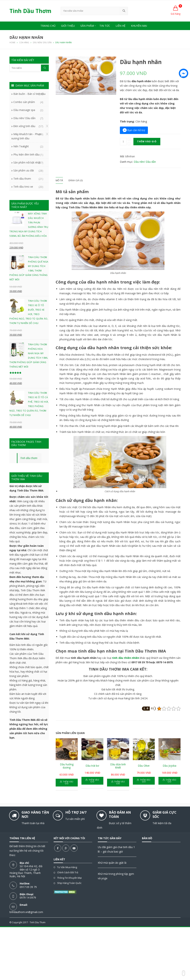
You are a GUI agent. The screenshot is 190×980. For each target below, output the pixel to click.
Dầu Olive (144, 766)
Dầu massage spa (24, 110)
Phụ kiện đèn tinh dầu (26, 154)
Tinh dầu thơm (22, 179)
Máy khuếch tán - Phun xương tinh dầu (26, 136)
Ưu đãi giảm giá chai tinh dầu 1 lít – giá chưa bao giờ (116, 849)
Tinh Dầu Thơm (38, 922)
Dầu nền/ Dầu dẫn (145, 162)
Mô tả (59, 180)
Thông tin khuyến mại (69, 878)
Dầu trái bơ (92, 766)
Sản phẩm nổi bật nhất (27, 162)
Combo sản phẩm (24, 102)
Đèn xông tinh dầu (24, 126)
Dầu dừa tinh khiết (118, 766)
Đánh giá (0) (76, 180)
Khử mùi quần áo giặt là (112, 863)
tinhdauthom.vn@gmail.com (26, 912)
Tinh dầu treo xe (23, 187)
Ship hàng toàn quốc (69, 883)
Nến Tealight (21, 146)
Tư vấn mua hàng (67, 867)
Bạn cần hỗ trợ (136, 130)
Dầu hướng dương (67, 766)
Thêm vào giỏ (147, 141)
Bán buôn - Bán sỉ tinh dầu (29, 94)
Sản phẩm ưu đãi (24, 170)
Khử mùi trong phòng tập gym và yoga (116, 876)
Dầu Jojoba (169, 766)
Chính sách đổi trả (68, 872)
